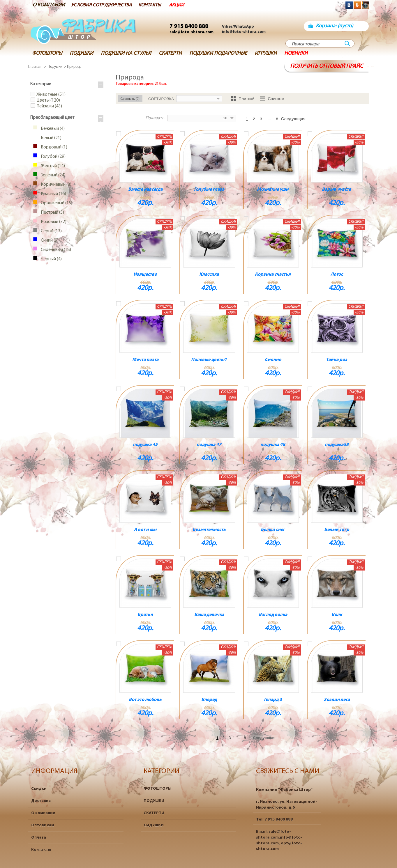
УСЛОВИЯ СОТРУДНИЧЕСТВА (105, 5)
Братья (145, 615)
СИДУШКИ (154, 825)
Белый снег (273, 530)
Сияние (273, 360)
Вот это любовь (145, 700)
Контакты (41, 850)
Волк (337, 615)
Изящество (145, 274)
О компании (43, 813)
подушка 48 (273, 445)
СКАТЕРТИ (154, 813)
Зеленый (52, 176)
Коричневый (55, 185)
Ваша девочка (209, 615)
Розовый (52, 222)
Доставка (41, 801)
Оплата (39, 838)
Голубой (52, 157)
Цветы (48, 101)
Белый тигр (337, 530)
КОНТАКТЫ (158, 5)
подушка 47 (209, 445)
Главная (35, 67)
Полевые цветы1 (209, 360)
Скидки (39, 789)
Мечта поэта (145, 360)
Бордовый (53, 148)
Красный (52, 194)
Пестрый (51, 213)
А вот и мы (145, 530)
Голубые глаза (209, 189)
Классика (209, 274)
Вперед (209, 700)
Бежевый (52, 129)
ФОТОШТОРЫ (158, 789)
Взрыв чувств (337, 189)
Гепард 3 (273, 700)
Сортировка (161, 99)
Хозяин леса (337, 700)
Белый (50, 138)
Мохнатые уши (273, 189)
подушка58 (337, 445)
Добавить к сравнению (119, 134)
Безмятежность (209, 530)
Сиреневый (55, 250)
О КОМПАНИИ (49, 5)
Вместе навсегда (145, 189)
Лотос (337, 274)
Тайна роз (337, 360)
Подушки (55, 67)
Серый (50, 231)
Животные (51, 95)
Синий (48, 241)
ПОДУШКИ (154, 801)
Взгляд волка (273, 615)
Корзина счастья (273, 274)
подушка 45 (145, 445)
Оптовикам (43, 825)
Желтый (52, 166)
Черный (50, 259)
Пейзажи (49, 107)
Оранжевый (55, 203)
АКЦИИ (186, 5)
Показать (161, 118)
